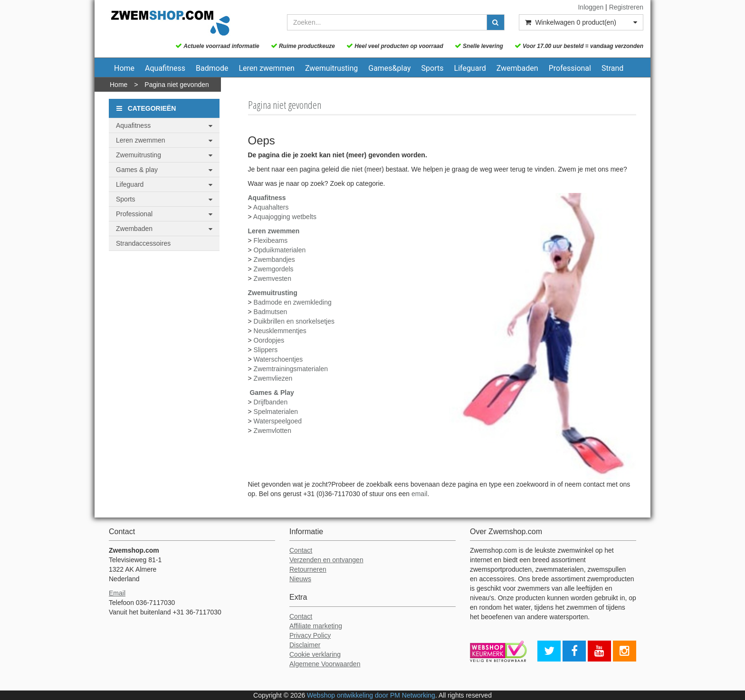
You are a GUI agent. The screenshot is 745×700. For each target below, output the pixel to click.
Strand (612, 68)
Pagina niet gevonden (177, 85)
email (419, 494)
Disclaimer (305, 645)
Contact (301, 550)
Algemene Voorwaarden (325, 664)
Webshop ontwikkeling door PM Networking (371, 695)
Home (124, 68)
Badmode (212, 68)
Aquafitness (165, 68)
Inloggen (591, 7)
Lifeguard (470, 68)
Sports (433, 68)
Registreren (626, 7)
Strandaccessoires (143, 243)
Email (117, 593)
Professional (570, 68)
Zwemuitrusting (331, 68)
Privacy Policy (310, 635)
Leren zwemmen (267, 68)
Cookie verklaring (315, 654)
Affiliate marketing (316, 626)
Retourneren (308, 569)
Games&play (389, 68)
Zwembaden (517, 68)
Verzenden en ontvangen (326, 560)
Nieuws (300, 579)
